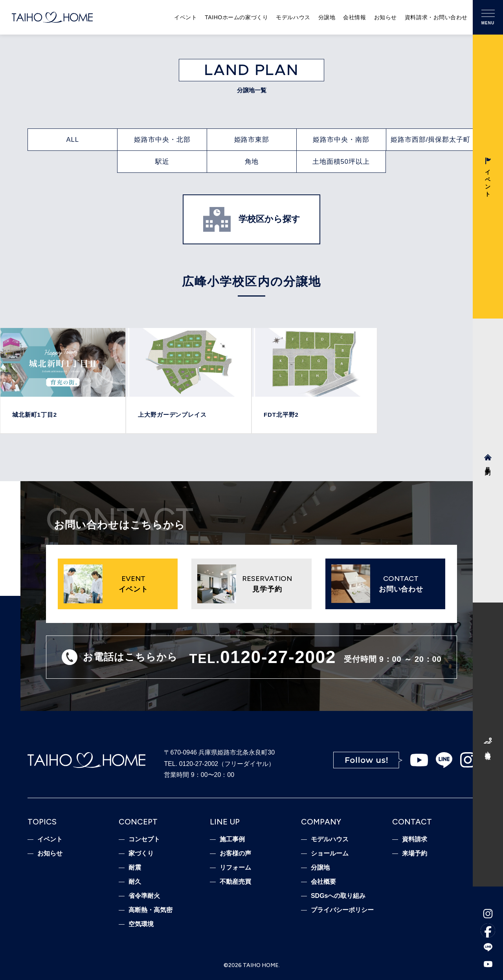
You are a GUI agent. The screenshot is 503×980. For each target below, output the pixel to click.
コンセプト (144, 839)
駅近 (162, 162)
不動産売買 (235, 882)
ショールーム (330, 854)
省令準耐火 (144, 896)
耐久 (135, 882)
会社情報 (354, 17)
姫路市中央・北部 (162, 140)
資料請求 (415, 839)
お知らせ (386, 17)
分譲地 (327, 17)
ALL (73, 140)
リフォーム (235, 868)
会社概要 (323, 882)
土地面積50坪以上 (341, 162)
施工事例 (232, 839)
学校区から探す (252, 219)
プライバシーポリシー (342, 910)
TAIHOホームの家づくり (236, 17)
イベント (185, 17)
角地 (252, 162)
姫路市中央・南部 (341, 140)
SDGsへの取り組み (338, 896)
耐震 (135, 868)
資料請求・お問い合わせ (436, 17)
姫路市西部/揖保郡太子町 (431, 140)
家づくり (141, 854)
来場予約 (415, 854)
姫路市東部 (252, 140)
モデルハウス (293, 17)
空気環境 (141, 924)
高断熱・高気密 (151, 910)
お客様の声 (235, 854)
